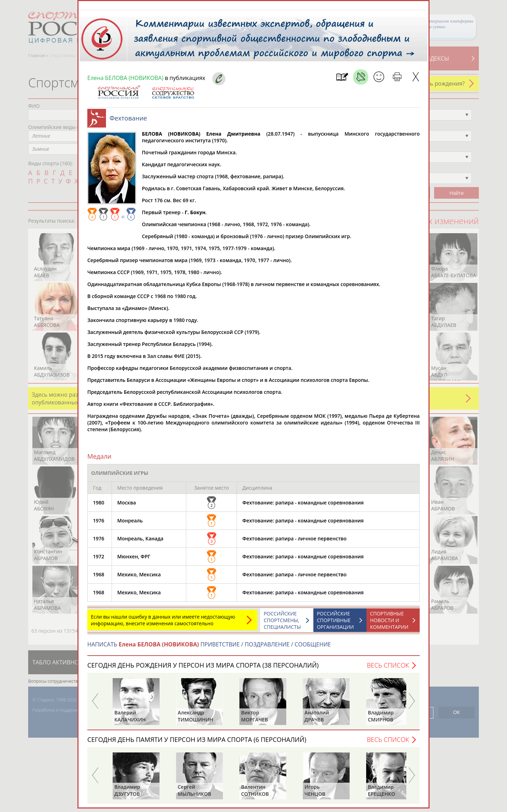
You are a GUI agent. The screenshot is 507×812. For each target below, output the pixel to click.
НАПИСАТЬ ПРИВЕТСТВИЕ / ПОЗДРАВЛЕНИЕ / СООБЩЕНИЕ (209, 648)
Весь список (388, 669)
